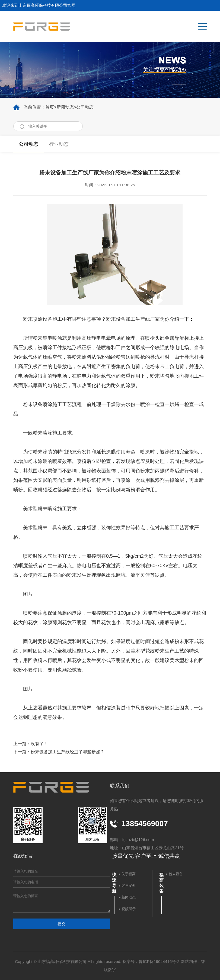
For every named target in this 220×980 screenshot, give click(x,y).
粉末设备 (176, 874)
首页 (50, 107)
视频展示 (129, 909)
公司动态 (85, 107)
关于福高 (129, 874)
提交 (62, 924)
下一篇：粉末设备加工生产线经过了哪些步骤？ (59, 752)
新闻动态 (65, 107)
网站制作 (189, 961)
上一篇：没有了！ (31, 744)
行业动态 (59, 144)
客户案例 (129, 886)
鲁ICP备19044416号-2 (159, 961)
